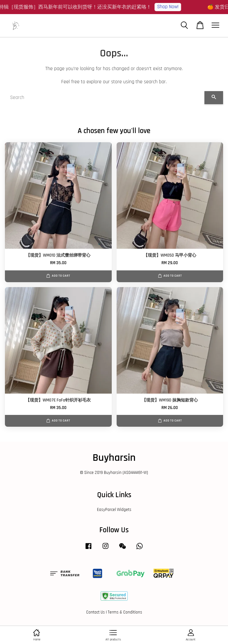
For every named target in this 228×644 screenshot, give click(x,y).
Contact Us (95, 612)
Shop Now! (171, 7)
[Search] (105, 98)
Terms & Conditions (125, 612)
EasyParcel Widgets (114, 510)
